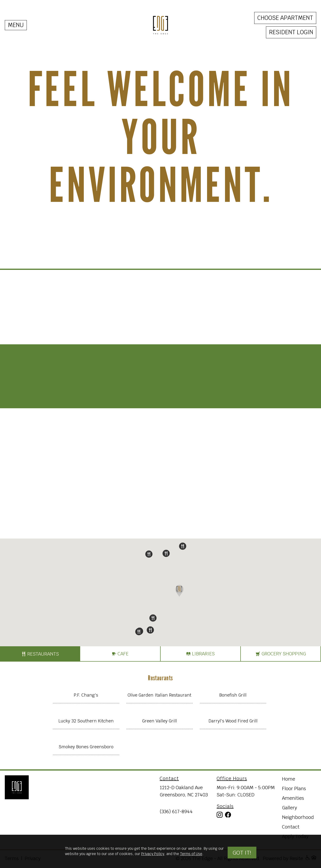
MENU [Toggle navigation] (16, 25)
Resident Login (291, 32)
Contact (291, 827)
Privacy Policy (153, 854)
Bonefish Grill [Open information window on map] (233, 695)
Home (289, 779)
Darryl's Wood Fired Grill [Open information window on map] (233, 721)
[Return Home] (17, 787)
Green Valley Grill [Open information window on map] (160, 721)
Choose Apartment (285, 18)
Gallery (290, 808)
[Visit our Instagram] (220, 816)
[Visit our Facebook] (228, 816)
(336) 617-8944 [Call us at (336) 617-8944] (176, 811)
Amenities (293, 798)
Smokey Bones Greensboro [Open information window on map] (86, 747)
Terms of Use (191, 854)
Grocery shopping (281, 654)
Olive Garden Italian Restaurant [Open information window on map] (159, 695)
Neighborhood (298, 817)
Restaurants (40, 654)
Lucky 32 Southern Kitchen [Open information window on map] (86, 721)
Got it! (242, 852)
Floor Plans (294, 789)
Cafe (120, 654)
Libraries (200, 654)
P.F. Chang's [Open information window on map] (86, 695)
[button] (149, 554)
